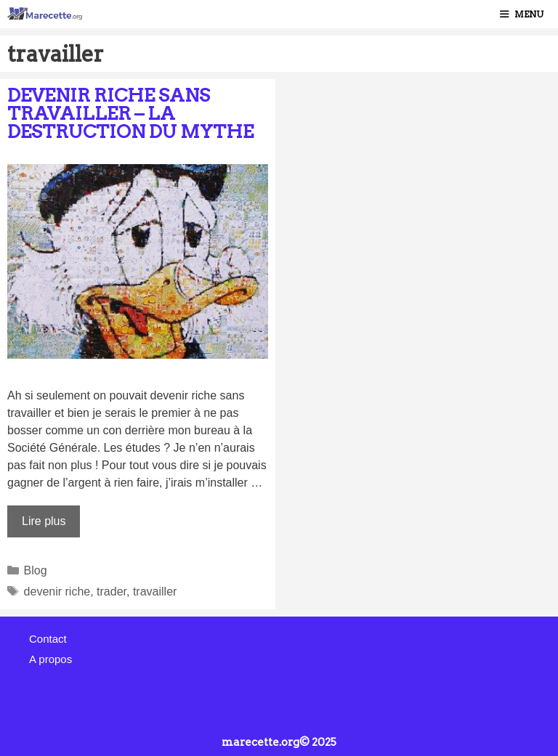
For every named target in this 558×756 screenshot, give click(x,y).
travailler (155, 592)
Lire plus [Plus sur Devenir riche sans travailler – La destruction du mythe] (44, 521)
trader (112, 592)
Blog (36, 570)
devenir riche (57, 592)
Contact (48, 639)
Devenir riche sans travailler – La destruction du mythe (130, 113)
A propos (50, 659)
